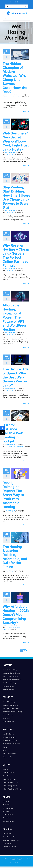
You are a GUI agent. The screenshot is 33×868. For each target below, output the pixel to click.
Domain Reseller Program (11, 744)
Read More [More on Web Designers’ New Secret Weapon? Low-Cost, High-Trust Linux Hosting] (26, 166)
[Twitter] (2, 433)
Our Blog (6, 811)
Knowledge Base (8, 773)
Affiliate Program (8, 721)
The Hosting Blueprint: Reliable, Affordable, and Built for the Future (15, 557)
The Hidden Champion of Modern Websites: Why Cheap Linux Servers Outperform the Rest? (15, 78)
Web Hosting (11, 97)
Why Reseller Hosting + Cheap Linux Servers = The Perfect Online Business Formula (16, 255)
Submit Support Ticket (10, 782)
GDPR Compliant (8, 821)
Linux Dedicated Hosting (11, 708)
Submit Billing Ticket (10, 786)
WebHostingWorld (10, 95)
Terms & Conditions (9, 847)
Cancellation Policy (9, 837)
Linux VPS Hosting (9, 702)
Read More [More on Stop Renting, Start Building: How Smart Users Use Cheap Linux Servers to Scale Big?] (26, 224)
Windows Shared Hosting (11, 673)
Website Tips (10, 154)
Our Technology (8, 808)
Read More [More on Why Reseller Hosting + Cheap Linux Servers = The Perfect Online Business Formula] (26, 284)
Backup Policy (7, 834)
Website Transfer (8, 689)
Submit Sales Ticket (9, 779)
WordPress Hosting (9, 683)
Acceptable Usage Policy (11, 840)
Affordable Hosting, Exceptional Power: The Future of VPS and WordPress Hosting (15, 317)
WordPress (19, 97)
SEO (14, 446)
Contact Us (6, 818)
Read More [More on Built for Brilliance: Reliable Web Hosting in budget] (26, 461)
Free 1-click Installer (9, 737)
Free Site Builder (8, 734)
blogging (9, 446)
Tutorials (6, 769)
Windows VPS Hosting (10, 705)
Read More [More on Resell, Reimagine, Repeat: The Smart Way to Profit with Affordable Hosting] (26, 525)
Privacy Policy (7, 843)
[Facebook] (2, 428)
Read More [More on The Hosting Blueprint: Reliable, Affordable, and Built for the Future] (26, 585)
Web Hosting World (22, 858)
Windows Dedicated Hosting (12, 712)
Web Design (7, 718)
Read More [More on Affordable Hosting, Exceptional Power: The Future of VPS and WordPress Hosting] (26, 347)
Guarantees (6, 805)
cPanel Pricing (7, 757)
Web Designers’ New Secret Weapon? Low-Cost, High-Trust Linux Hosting (16, 141)
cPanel (5, 747)
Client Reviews (8, 815)
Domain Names (8, 715)
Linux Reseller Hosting (10, 676)
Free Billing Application (11, 740)
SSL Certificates (8, 686)
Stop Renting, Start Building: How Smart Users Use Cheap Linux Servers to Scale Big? (16, 197)
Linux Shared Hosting (10, 670)
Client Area (6, 776)
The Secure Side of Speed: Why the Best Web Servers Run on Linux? (16, 377)
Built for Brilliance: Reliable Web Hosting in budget (13, 433)
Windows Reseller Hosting (12, 680)
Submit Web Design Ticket (12, 789)
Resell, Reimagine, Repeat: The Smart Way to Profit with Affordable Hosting (13, 495)
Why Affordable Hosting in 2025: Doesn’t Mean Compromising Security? (16, 615)
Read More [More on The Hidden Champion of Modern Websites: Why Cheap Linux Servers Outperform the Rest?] (26, 111)
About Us (6, 801)
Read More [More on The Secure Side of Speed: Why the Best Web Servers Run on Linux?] (26, 403)
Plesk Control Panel (9, 754)
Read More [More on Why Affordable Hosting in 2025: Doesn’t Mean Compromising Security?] (26, 642)
